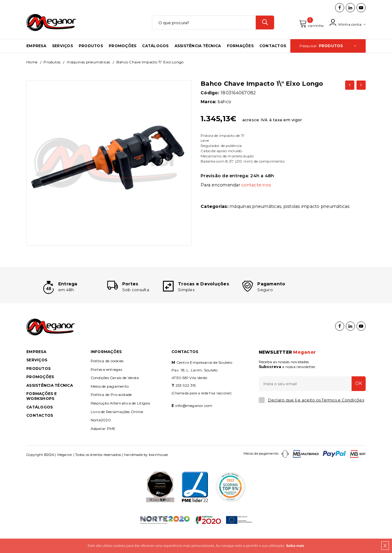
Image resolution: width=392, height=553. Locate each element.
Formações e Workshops (41, 416)
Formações (240, 56)
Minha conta (346, 28)
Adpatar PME (103, 448)
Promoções (123, 56)
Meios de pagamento (110, 406)
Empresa (36, 56)
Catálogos (155, 56)
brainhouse (158, 475)
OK (357, 404)
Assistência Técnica (198, 56)
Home (32, 72)
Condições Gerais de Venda (115, 398)
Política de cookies (107, 381)
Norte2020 (101, 440)
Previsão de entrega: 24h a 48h (237, 186)
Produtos (91, 56)
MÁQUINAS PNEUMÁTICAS (89, 72)
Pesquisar (328, 56)
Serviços (62, 56)
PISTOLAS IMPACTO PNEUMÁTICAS (317, 216)
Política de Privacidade (111, 415)
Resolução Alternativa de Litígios (120, 423)
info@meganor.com (194, 425)
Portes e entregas (106, 389)
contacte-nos (256, 195)
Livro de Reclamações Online (117, 432)
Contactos (273, 56)
